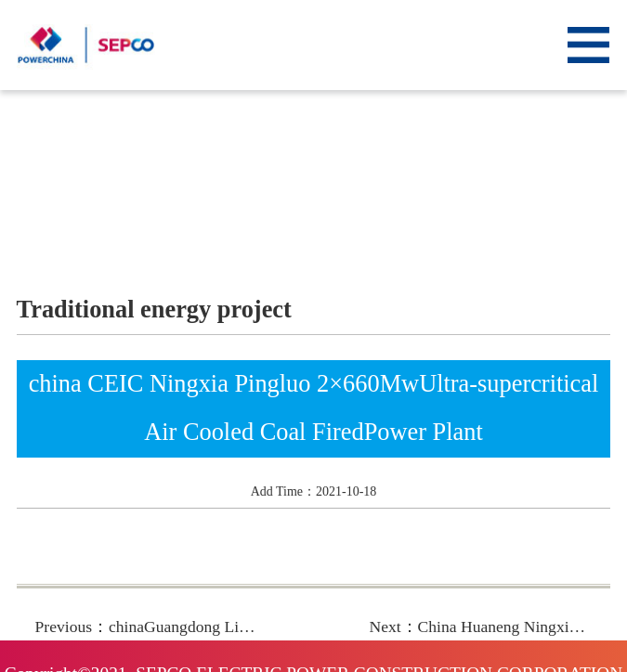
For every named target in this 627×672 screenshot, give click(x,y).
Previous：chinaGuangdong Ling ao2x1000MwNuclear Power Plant (147, 627)
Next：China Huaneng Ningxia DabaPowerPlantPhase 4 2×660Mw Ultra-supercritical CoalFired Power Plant (480, 627)
